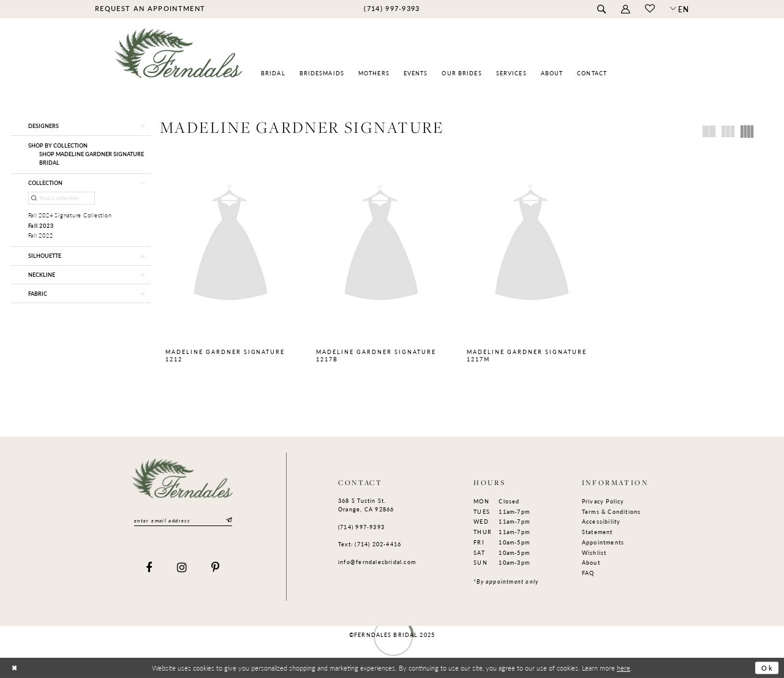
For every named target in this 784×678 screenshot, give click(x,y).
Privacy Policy (603, 501)
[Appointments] (150, 9)
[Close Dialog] (14, 668)
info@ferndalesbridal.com (377, 562)
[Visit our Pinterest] (216, 568)
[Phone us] (392, 9)
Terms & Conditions (612, 512)
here (624, 667)
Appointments (603, 542)
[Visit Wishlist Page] (650, 9)
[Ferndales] (179, 58)
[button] (625, 9)
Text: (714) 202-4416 (370, 544)
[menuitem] (150, 9)
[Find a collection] (62, 198)
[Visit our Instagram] (182, 568)
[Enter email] (183, 521)
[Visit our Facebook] (149, 568)
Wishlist (594, 553)
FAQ (588, 573)
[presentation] (231, 245)
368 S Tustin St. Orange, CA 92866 (366, 505)
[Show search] (601, 9)
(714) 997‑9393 (361, 527)
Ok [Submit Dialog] (767, 668)
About (591, 563)
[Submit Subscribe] (228, 520)
